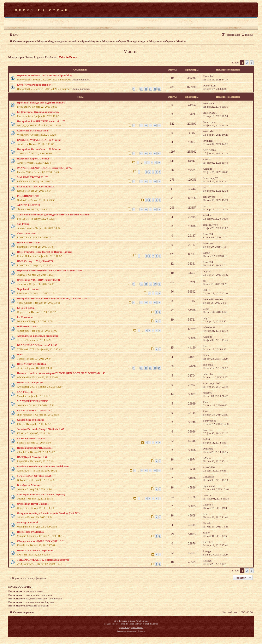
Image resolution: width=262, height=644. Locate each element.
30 (146, 89)
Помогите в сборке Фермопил (35, 550)
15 (141, 181)
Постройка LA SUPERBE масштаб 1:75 (41, 121)
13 (155, 209)
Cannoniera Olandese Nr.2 (32, 131)
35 (159, 125)
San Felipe (23, 224)
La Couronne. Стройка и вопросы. (38, 112)
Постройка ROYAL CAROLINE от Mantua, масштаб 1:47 (52, 298)
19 (159, 181)
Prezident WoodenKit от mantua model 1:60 (43, 466)
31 (150, 89)
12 (150, 209)
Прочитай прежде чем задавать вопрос (41, 103)
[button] (252, 63)
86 (155, 153)
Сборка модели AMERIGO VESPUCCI (41, 541)
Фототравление (26, 233)
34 (155, 125)
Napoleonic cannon (28, 289)
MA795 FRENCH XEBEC (32, 401)
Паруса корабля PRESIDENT (35, 448)
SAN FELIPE (25, 392)
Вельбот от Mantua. (29, 485)
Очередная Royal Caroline (33, 504)
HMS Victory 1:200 (28, 242)
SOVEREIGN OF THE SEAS (34, 476)
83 (141, 153)
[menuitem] (14, 35)
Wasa (20, 354)
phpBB (124, 624)
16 (146, 181)
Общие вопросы (81, 80)
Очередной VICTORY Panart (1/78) (38, 280)
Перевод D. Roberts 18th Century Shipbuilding (45, 75)
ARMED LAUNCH (28, 205)
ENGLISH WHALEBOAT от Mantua (39, 140)
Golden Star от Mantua (31, 420)
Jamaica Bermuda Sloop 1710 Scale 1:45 (40, 429)
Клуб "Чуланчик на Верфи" (34, 85)
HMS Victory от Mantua (31, 364)
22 (141, 303)
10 (159, 163)
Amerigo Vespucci (27, 522)
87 (159, 153)
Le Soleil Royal (26, 308)
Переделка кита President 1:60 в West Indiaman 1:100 (49, 270)
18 (155, 181)
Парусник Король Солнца (33, 159)
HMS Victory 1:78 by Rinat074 (35, 261)
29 (141, 89)
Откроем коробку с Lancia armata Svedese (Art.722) (48, 513)
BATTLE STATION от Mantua (35, 187)
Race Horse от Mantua (30, 532)
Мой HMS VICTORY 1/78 (33, 177)
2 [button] (247, 63)
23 (146, 303)
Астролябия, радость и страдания (38, 336)
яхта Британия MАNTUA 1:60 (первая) (41, 494)
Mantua (131, 51)
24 (150, 303)
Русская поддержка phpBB (131, 628)
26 (159, 303)
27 (159, 368)
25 (155, 303)
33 (159, 89)
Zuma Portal (136, 621)
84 (146, 153)
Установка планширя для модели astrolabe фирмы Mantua (53, 214)
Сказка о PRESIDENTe (31, 438)
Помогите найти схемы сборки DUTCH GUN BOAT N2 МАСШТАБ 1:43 (61, 373)
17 (150, 181)
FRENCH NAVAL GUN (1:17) (35, 410)
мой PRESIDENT (28, 326)
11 (146, 209)
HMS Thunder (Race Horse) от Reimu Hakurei (44, 252)
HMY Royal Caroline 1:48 (32, 457)
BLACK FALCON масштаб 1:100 (37, 345)
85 (150, 153)
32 (155, 89)
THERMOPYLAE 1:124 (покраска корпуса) (44, 560)
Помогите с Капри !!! (30, 382)
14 (159, 209)
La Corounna (25, 317)
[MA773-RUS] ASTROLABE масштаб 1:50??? (45, 168)
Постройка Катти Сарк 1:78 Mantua (39, 149)
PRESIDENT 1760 (28, 196)
